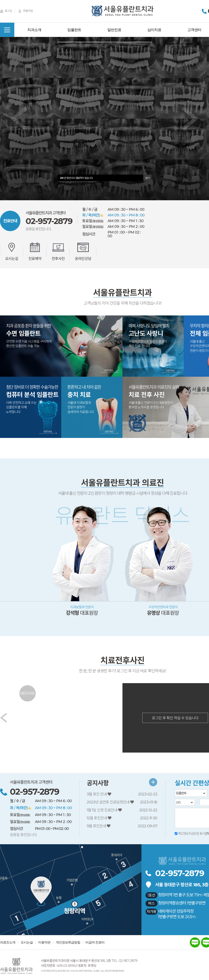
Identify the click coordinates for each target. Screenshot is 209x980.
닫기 (147, 178)
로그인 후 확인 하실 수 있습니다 (175, 718)
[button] (19, 119)
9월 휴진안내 (97, 826)
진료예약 (35, 258)
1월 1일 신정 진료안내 (102, 810)
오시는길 (12, 258)
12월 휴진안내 (97, 818)
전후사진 (58, 258)
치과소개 (34, 30)
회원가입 (25, 11)
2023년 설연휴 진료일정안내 (108, 802)
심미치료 (154, 30)
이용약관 (44, 942)
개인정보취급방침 (68, 942)
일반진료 (114, 30)
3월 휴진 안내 (97, 794)
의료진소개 (8, 942)
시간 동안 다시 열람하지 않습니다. (76, 178)
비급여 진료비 (95, 942)
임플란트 (74, 30)
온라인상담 (83, 258)
